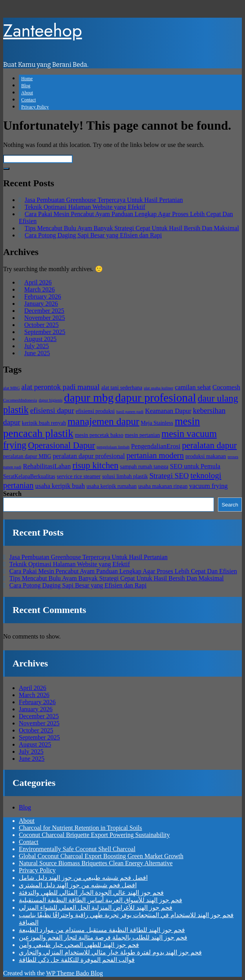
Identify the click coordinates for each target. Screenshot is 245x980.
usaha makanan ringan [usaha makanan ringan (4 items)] (163, 486)
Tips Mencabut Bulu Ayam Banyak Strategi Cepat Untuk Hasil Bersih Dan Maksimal (132, 228)
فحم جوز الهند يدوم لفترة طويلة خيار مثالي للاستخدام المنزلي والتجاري (110, 952)
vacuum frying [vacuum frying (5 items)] (208, 486)
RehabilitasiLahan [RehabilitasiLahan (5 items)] (47, 466)
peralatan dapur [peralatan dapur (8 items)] (210, 445)
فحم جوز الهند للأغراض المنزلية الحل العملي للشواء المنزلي (96, 908)
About (27, 93)
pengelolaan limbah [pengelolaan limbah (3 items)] (113, 447)
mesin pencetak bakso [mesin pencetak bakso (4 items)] (99, 435)
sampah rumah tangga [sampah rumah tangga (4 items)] (144, 466)
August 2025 (40, 339)
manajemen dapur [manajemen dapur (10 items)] (103, 421)
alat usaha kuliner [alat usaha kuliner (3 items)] (158, 388)
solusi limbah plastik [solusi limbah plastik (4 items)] (125, 476)
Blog (26, 86)
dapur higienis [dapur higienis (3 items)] (50, 400)
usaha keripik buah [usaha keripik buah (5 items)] (60, 486)
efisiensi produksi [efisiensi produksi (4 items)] (95, 411)
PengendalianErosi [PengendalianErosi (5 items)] (156, 446)
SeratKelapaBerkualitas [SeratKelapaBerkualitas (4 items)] (29, 476)
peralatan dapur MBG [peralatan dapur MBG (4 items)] (27, 456)
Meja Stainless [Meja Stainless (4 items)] (157, 423)
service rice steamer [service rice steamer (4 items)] (79, 476)
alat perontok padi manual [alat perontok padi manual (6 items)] (60, 387)
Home (27, 79)
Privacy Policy (35, 107)
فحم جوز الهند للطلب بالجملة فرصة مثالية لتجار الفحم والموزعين (103, 937)
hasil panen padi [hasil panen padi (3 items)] (130, 412)
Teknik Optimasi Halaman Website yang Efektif (85, 207)
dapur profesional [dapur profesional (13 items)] (155, 398)
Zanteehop (43, 30)
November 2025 (45, 318)
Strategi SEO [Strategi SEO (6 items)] (169, 476)
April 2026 (38, 282)
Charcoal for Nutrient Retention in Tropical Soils (80, 828)
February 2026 (43, 296)
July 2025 (37, 346)
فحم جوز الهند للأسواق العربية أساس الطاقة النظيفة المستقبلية (101, 900)
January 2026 (41, 304)
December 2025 (44, 311)
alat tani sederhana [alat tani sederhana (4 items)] (122, 387)
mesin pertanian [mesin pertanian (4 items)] (142, 435)
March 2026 (40, 289)
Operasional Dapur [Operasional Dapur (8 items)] (61, 445)
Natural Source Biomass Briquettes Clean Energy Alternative (96, 863)
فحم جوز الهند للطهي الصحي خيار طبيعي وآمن (79, 945)
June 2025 (37, 353)
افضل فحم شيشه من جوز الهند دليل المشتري (78, 885)
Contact (28, 100)
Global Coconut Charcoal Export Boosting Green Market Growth (101, 856)
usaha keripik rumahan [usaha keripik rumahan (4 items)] (112, 486)
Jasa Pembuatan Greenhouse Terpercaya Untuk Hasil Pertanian (104, 200)
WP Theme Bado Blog (74, 973)
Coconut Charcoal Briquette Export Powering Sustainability (94, 835)
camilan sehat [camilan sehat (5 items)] (193, 387)
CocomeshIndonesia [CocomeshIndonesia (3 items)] (20, 400)
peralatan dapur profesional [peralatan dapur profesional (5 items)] (89, 456)
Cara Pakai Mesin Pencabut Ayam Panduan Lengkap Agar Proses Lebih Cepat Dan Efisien (123, 571)
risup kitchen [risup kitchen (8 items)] (95, 465)
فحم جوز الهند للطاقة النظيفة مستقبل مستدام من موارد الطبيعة (102, 930)
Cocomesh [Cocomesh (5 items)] (226, 387)
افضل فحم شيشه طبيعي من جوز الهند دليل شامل (83, 878)
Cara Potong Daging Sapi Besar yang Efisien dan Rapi (93, 235)
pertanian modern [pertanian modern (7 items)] (155, 455)
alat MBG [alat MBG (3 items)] (11, 388)
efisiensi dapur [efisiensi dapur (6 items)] (52, 410)
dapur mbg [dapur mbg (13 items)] (89, 398)
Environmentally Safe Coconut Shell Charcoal (77, 849)
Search (12, 494)
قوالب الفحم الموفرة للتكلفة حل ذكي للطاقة (77, 960)
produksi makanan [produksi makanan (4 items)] (206, 456)
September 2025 (45, 332)
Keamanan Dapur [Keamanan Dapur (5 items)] (168, 411)
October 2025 (42, 325)
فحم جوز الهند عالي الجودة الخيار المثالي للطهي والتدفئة (91, 893)
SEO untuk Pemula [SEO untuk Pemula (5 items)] (195, 466)
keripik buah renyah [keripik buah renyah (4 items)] (44, 423)
